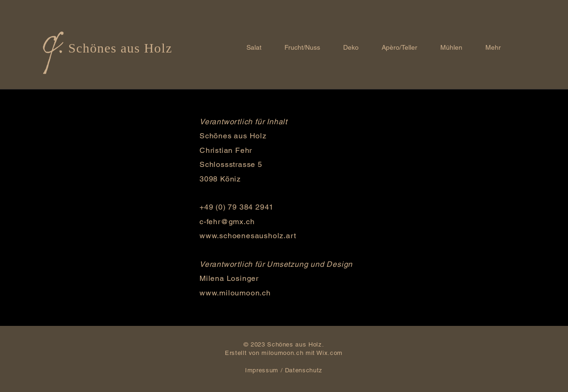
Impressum (262, 370)
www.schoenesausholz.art (248, 236)
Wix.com (330, 353)
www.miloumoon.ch (235, 293)
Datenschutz (304, 370)
